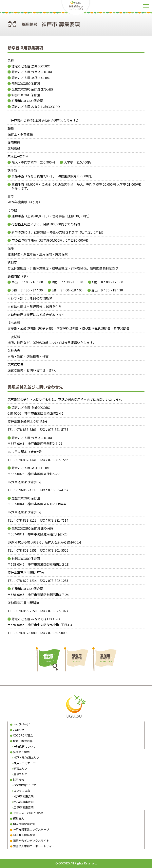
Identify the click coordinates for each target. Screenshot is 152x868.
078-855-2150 (27, 611)
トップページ (21, 724)
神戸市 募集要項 (23, 796)
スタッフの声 (22, 791)
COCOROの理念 (23, 735)
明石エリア (20, 769)
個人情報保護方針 (24, 824)
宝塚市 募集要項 (23, 807)
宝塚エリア (20, 774)
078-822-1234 (27, 581)
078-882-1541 (27, 460)
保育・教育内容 (23, 741)
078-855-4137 (27, 490)
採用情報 (19, 780)
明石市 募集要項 (23, 802)
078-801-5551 (27, 550)
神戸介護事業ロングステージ (31, 829)
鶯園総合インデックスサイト (31, 841)
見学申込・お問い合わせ (28, 813)
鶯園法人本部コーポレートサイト (34, 846)
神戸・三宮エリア (25, 763)
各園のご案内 (21, 752)
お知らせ (19, 730)
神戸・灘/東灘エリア (26, 757)
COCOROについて (25, 785)
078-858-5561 (27, 429)
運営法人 (19, 818)
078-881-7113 (27, 520)
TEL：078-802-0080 (22, 633)
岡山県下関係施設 (24, 835)
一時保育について (25, 746)
